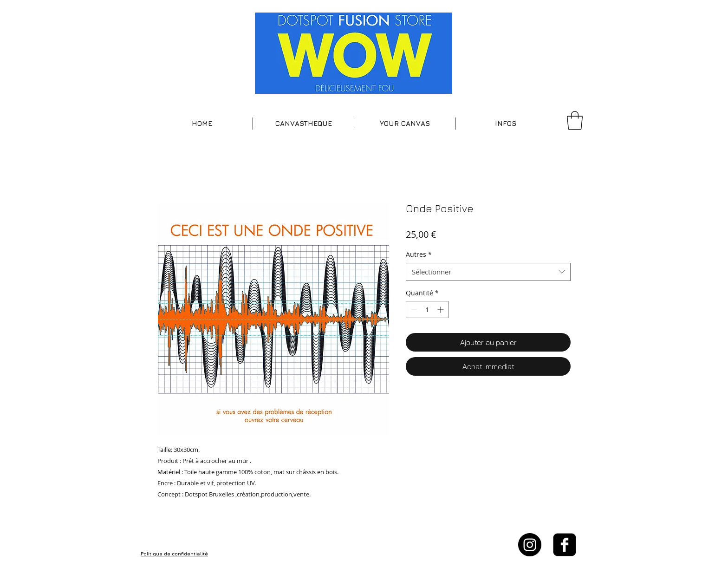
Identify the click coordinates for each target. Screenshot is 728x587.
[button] (303, 124)
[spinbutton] (427, 310)
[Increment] (441, 310)
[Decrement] (413, 310)
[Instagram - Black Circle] (530, 545)
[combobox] (488, 272)
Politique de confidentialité (174, 554)
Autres (419, 254)
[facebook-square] (565, 545)
